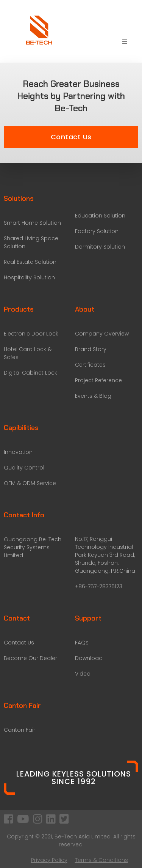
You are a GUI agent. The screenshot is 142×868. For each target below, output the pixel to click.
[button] (71, 137)
